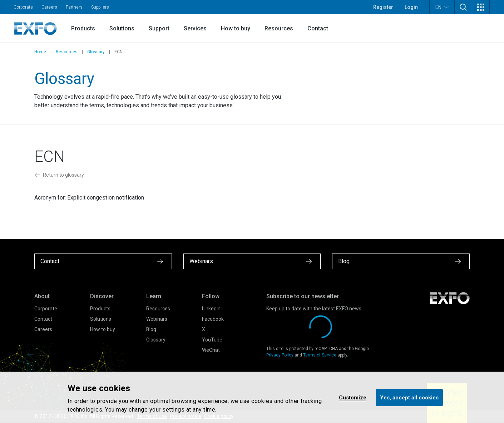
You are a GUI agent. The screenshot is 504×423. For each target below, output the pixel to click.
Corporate (23, 7)
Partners (74, 7)
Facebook (213, 319)
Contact (318, 28)
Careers (49, 7)
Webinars (157, 319)
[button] (463, 7)
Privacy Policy (280, 355)
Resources (279, 28)
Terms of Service (320, 355)
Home (40, 52)
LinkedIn (211, 309)
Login (411, 7)
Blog (151, 329)
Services (195, 28)
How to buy (236, 28)
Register (383, 7)
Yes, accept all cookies (409, 397)
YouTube (212, 340)
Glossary (96, 52)
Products (83, 28)
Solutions (122, 28)
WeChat (211, 350)
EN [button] (442, 7)
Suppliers (100, 7)
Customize (353, 397)
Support (159, 28)
